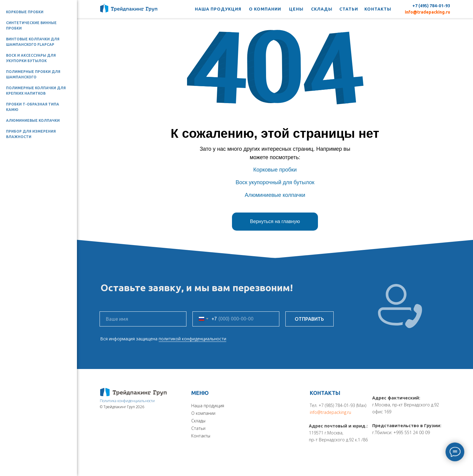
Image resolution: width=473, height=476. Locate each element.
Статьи (198, 428)
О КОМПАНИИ (265, 9)
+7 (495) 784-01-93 (431, 6)
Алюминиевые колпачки (33, 120)
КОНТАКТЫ (378, 9)
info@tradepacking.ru (427, 12)
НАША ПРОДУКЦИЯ (218, 9)
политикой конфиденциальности (192, 339)
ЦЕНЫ (296, 9)
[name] (143, 319)
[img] (133, 392)
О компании (203, 413)
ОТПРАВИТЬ (309, 319)
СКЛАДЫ (322, 9)
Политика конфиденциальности (127, 401)
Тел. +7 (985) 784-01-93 (332, 405)
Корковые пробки (25, 12)
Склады (198, 421)
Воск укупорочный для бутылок (275, 182)
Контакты (201, 436)
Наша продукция (208, 406)
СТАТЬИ (349, 9)
